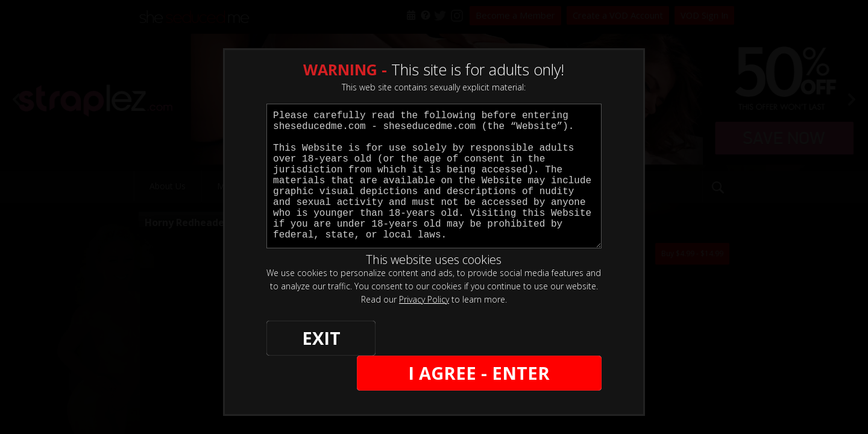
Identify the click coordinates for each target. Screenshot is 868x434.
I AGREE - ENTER (484, 338)
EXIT (308, 338)
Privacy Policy (424, 299)
